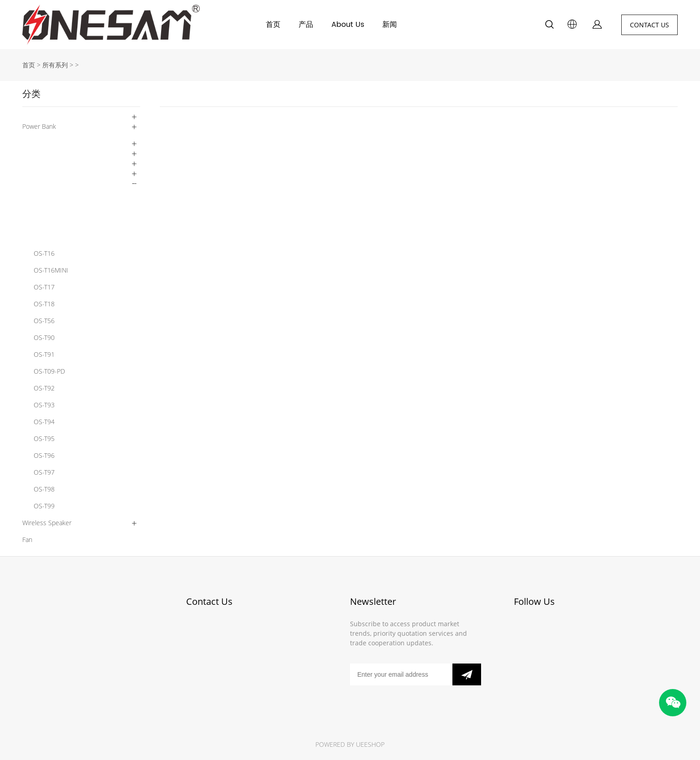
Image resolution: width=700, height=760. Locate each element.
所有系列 (55, 65)
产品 (306, 25)
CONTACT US (649, 25)
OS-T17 (44, 287)
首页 (273, 25)
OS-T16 (44, 253)
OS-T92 (44, 388)
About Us (348, 25)
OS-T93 (44, 405)
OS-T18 (44, 304)
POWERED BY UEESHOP (350, 744)
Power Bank (39, 126)
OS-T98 (44, 489)
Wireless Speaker (47, 523)
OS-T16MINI (51, 270)
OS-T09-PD (49, 371)
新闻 (390, 25)
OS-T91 (44, 354)
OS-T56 (44, 321)
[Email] (401, 674)
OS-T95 (44, 438)
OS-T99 (44, 506)
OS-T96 (44, 455)
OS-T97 (44, 472)
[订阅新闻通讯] (467, 674)
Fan (27, 540)
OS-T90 (44, 337)
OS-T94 (44, 422)
